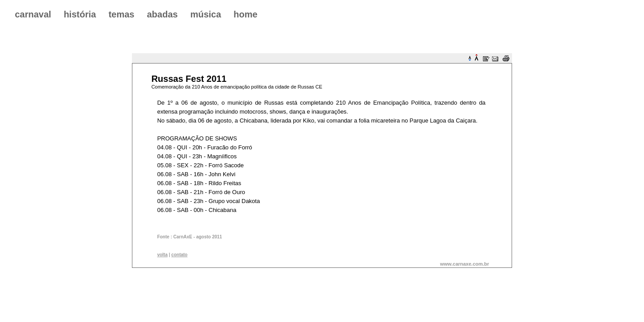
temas (122, 14)
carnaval (33, 14)
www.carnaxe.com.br (465, 264)
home (245, 14)
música (205, 14)
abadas (162, 14)
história (80, 14)
